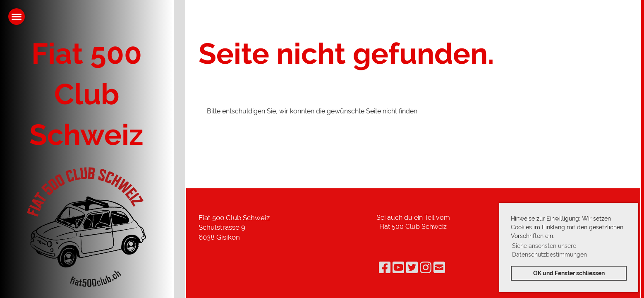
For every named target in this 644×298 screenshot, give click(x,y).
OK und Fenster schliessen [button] (569, 273)
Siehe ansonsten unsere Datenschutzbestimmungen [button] (549, 250)
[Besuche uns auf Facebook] (385, 268)
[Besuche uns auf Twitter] (412, 268)
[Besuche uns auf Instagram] (426, 268)
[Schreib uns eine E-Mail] (439, 268)
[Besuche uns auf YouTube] (398, 268)
